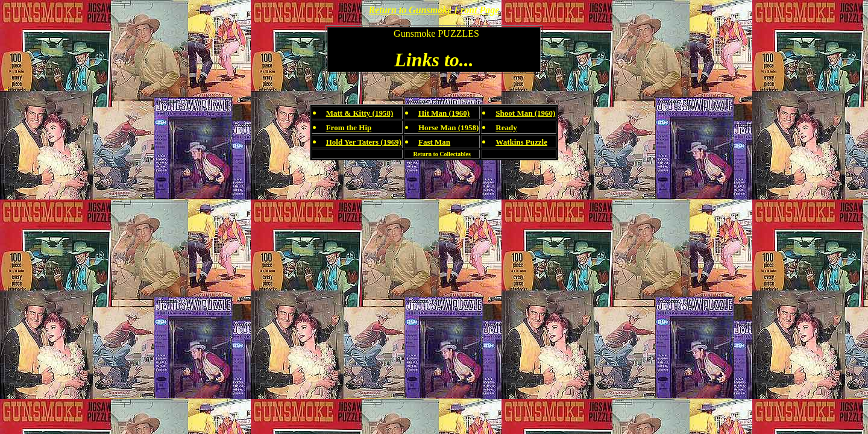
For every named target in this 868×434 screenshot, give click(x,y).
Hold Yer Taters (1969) (364, 142)
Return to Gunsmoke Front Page (434, 10)
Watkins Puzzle (521, 142)
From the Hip (349, 127)
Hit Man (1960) (444, 113)
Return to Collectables (442, 154)
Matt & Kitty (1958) (360, 113)
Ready (506, 127)
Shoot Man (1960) (525, 113)
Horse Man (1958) (448, 127)
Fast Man (434, 142)
